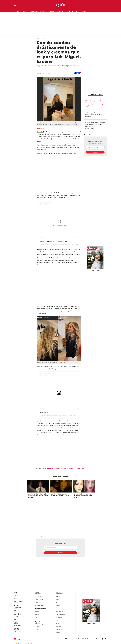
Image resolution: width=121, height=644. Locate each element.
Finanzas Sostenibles (61, 628)
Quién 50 (100, 11)
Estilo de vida (18, 625)
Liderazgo (17, 631)
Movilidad (58, 626)
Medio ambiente (60, 622)
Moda (52, 11)
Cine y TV (37, 603)
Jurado (16, 616)
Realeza (34, 11)
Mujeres (17, 628)
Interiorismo (59, 617)
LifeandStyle (59, 594)
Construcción (60, 612)
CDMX (57, 603)
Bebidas (16, 609)
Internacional (39, 628)
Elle (15, 619)
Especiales (38, 594)
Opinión (37, 592)
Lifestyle (37, 617)
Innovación (59, 629)
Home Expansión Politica (41, 625)
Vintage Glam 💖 (44, 413)
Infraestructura (60, 614)
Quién (16, 592)
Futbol (37, 610)
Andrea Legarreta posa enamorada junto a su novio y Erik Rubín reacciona (95, 115)
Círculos (43, 11)
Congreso (58, 601)
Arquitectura (59, 616)
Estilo (37, 598)
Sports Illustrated (40, 608)
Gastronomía (18, 607)
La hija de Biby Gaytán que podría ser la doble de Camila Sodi (83, 496)
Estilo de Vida (18, 615)
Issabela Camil (80, 468)
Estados (58, 604)
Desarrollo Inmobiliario (62, 613)
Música (37, 604)
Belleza (60, 11)
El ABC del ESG (59, 631)
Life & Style (38, 597)
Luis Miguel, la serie (60, 468)
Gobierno (58, 598)
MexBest (17, 606)
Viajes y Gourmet (19, 601)
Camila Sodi (40, 132)
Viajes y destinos (19, 610)
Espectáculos (22, 11)
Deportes (38, 601)
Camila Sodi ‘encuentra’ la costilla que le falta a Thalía (59, 495)
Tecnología (38, 629)
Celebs (16, 624)
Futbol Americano (40, 613)
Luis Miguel (71, 468)
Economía (38, 626)
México (58, 600)
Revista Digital (101, 5)
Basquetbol (38, 614)
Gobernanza (59, 625)
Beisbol (37, 612)
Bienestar (17, 613)
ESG (36, 632)
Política (58, 597)
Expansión (38, 622)
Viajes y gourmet (72, 11)
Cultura (85, 11)
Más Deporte (38, 616)
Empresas (38, 623)
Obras (37, 631)
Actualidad (17, 630)
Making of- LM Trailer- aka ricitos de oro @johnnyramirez (53, 241)
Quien (100, 639)
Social (58, 623)
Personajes (17, 612)
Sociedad (58, 607)
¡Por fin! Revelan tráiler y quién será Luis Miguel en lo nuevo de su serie (38, 496)
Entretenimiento (39, 600)
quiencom (104, 639)
